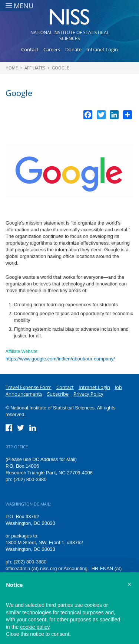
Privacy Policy (88, 394)
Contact (30, 49)
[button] (129, 584)
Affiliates (35, 68)
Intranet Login (102, 49)
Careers (52, 49)
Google (60, 68)
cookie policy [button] (35, 627)
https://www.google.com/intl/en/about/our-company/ (60, 359)
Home (12, 68)
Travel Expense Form (29, 387)
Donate (73, 49)
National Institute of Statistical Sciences (70, 35)
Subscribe (58, 394)
